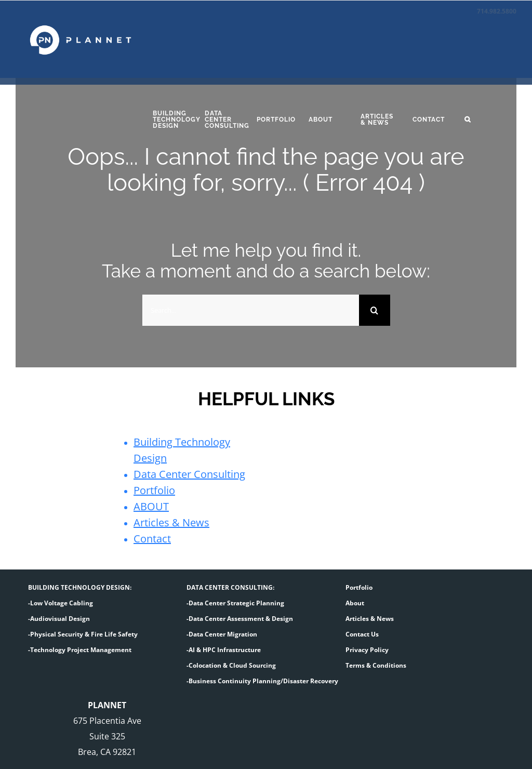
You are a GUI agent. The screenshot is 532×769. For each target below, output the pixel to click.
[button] (483, 120)
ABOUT (151, 506)
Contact (152, 539)
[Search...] (251, 310)
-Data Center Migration (222, 634)
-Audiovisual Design (59, 619)
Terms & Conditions (376, 665)
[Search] (375, 310)
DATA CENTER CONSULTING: (230, 587)
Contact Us (362, 634)
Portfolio (154, 490)
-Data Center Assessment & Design (240, 619)
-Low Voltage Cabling (61, 603)
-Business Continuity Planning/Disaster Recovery (262, 681)
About (355, 603)
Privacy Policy (367, 650)
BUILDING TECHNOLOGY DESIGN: (80, 587)
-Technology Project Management (80, 650)
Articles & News (171, 522)
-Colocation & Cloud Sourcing (231, 665)
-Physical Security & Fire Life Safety (83, 634)
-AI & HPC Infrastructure (224, 650)
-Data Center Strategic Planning (235, 603)
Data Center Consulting (189, 474)
